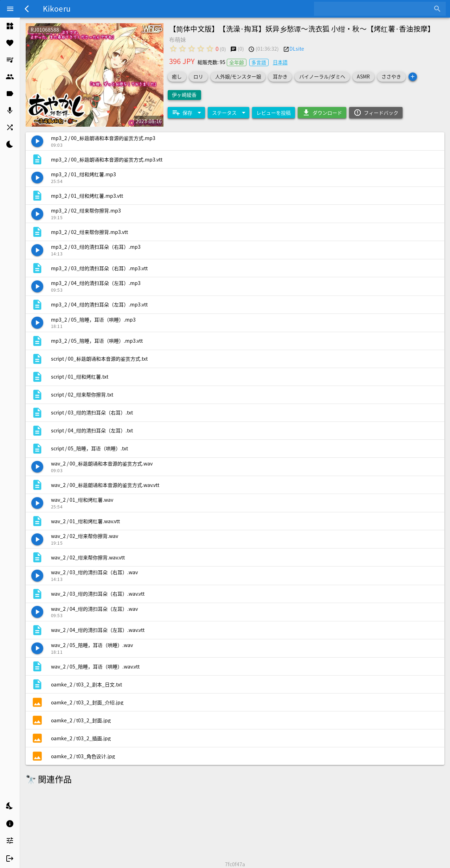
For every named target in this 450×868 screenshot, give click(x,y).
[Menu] (10, 9)
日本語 (280, 62)
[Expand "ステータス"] (229, 113)
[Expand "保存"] (186, 113)
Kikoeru (57, 8)
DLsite (297, 49)
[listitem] (10, 26)
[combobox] (375, 9)
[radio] (173, 49)
